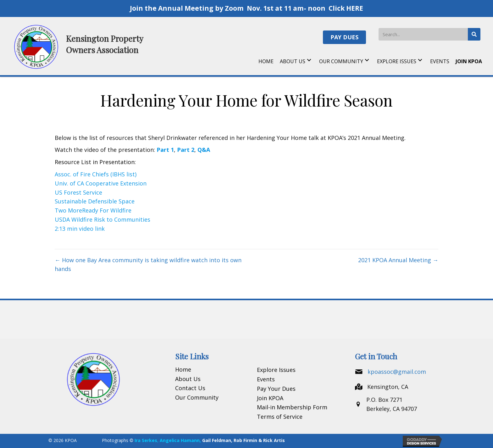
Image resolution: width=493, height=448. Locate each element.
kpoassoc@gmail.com (397, 372)
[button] (344, 37)
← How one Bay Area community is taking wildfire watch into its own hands (148, 265)
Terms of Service (280, 417)
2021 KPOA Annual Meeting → (398, 260)
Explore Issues (276, 370)
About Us (188, 379)
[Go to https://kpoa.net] (86, 46)
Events (266, 379)
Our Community (197, 397)
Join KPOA (270, 398)
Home (183, 369)
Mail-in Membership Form (292, 407)
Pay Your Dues (276, 389)
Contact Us (190, 388)
